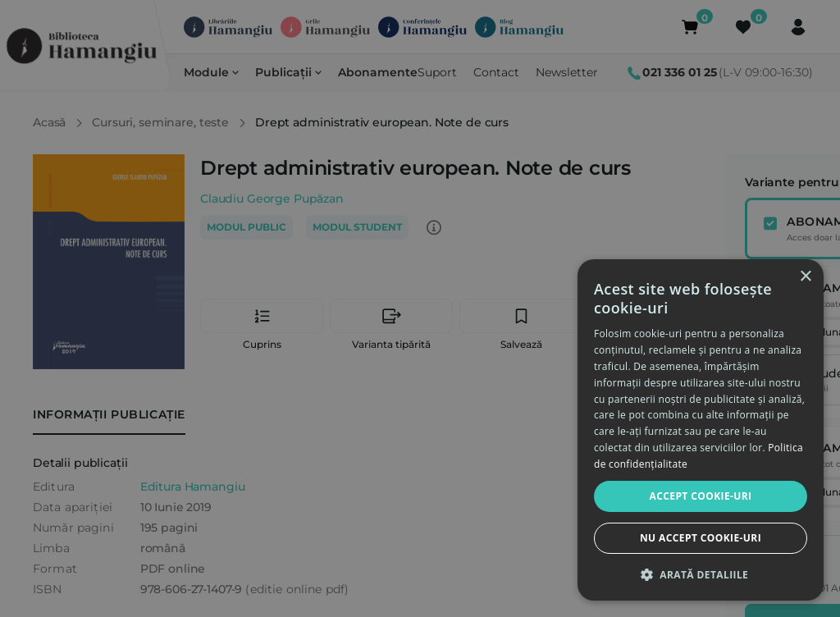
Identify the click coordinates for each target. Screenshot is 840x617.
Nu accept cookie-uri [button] (701, 538)
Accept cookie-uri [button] (701, 496)
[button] (701, 574)
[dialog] (701, 430)
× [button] (805, 277)
